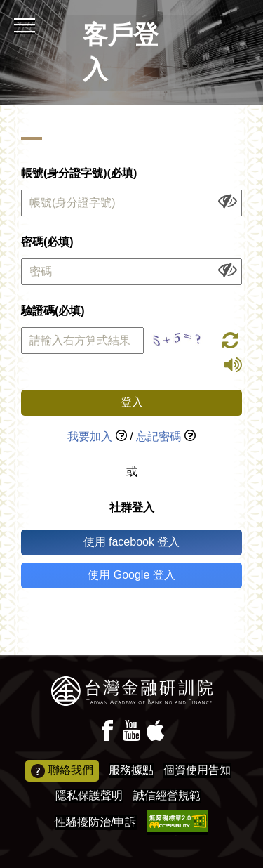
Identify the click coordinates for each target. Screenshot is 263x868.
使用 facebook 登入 (132, 542)
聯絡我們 (62, 771)
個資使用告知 (197, 770)
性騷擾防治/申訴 (95, 822)
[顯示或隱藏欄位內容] (228, 200)
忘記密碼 (159, 436)
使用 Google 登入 (131, 575)
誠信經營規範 (167, 795)
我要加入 (90, 436)
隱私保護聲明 (89, 795)
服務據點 (131, 770)
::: (5, 6)
